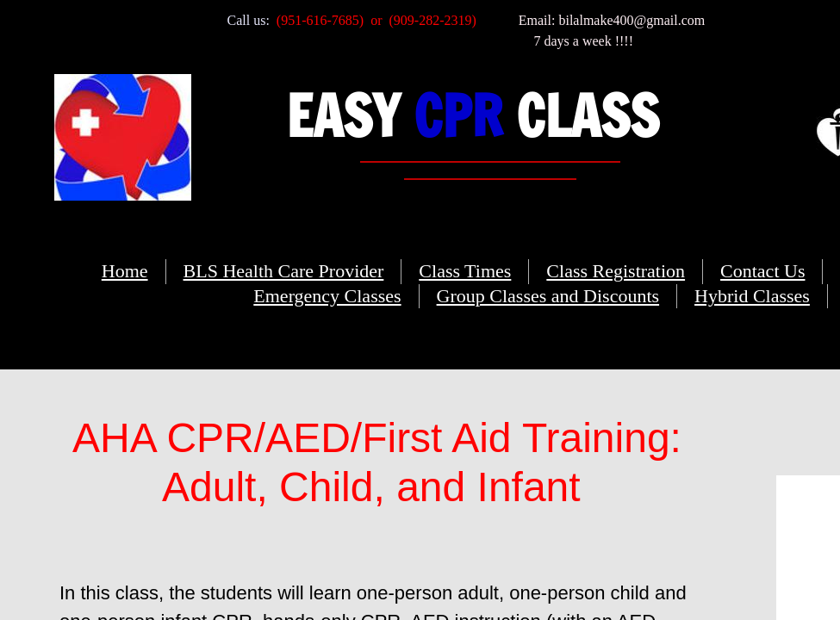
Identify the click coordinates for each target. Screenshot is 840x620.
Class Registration (616, 271)
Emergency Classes (327, 296)
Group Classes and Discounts (548, 296)
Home (125, 271)
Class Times (465, 271)
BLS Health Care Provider (284, 271)
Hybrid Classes (752, 296)
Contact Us (762, 271)
